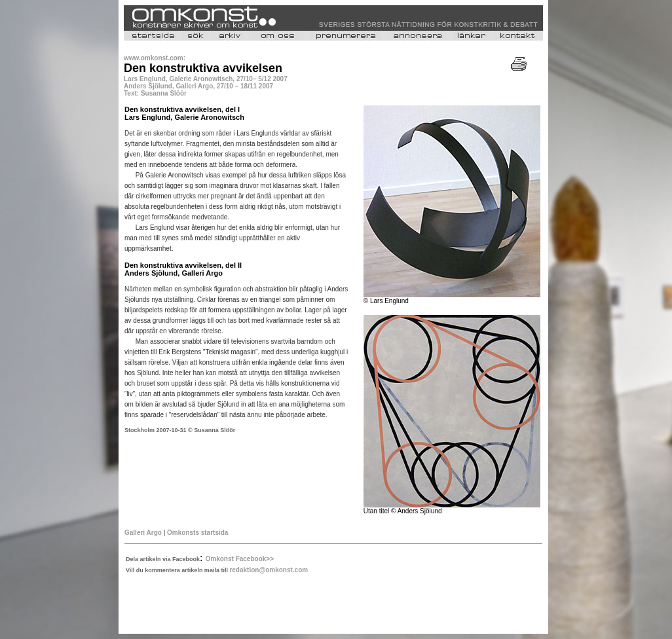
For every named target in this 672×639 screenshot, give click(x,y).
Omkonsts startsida (197, 533)
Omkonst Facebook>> (240, 559)
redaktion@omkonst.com (269, 570)
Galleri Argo (143, 533)
